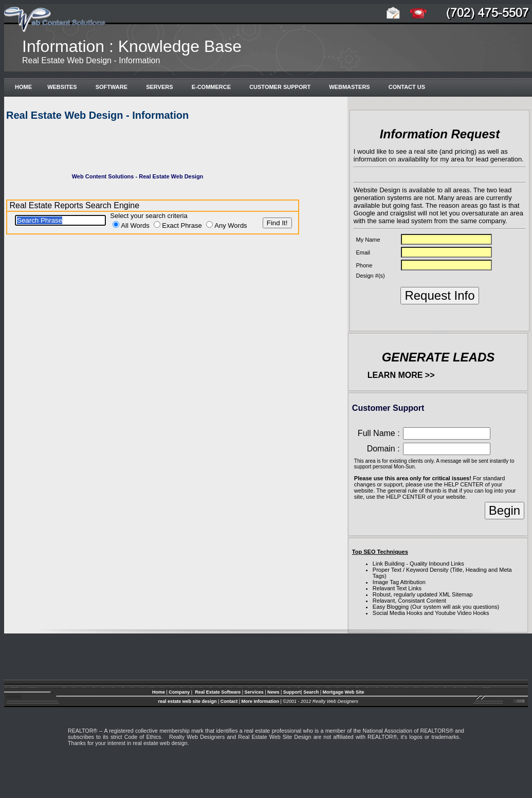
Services (254, 692)
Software (110, 87)
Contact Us (405, 87)
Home (22, 87)
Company (179, 692)
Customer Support (278, 87)
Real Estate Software (218, 692)
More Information (261, 701)
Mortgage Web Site (344, 692)
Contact (230, 701)
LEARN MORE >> (401, 375)
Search (311, 692)
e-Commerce (210, 87)
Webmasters (348, 87)
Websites (62, 87)
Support (292, 692)
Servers (158, 87)
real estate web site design (187, 701)
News (273, 692)
